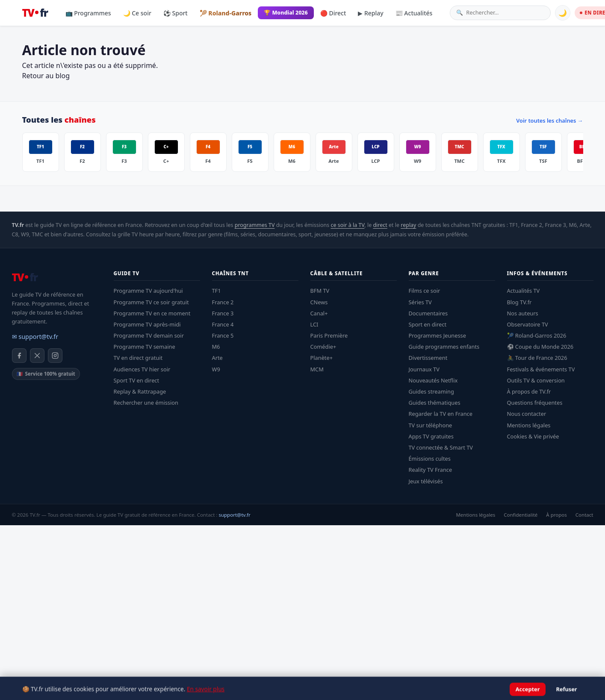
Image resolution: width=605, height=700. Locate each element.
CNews (319, 302)
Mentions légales (529, 425)
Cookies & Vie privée (533, 436)
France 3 (223, 313)
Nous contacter (527, 414)
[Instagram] (55, 356)
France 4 (223, 324)
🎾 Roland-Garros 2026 (537, 335)
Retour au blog (46, 76)
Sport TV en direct (137, 380)
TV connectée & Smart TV (441, 447)
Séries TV (420, 302)
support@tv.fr (234, 515)
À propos (556, 515)
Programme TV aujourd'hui (148, 291)
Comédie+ (323, 347)
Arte (217, 358)
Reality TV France (431, 470)
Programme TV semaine (145, 347)
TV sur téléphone (431, 425)
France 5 (223, 335)
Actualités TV (524, 291)
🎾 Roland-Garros (226, 13)
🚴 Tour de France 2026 (537, 358)
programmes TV (255, 225)
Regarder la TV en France (441, 414)
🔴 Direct (333, 13)
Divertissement (428, 358)
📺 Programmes (88, 13)
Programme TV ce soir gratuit (151, 302)
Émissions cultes (430, 459)
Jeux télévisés (426, 481)
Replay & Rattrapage (140, 391)
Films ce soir (425, 291)
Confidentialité (521, 515)
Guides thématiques (435, 403)
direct (380, 225)
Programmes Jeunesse (437, 335)
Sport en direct (428, 324)
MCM (317, 369)
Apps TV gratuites (431, 436)
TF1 (217, 291)
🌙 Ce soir (137, 13)
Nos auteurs (523, 313)
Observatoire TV (528, 324)
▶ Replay (370, 13)
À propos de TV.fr (529, 391)
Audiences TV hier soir (142, 369)
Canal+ (319, 313)
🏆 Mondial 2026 (286, 13)
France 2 (223, 302)
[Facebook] (19, 356)
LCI (314, 324)
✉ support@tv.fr (35, 337)
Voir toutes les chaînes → (549, 121)
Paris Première (329, 335)
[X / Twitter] (37, 356)
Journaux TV (424, 369)
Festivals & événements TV (541, 369)
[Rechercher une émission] (505, 13)
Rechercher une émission (146, 403)
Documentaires (428, 313)
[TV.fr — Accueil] (35, 13)
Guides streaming (431, 391)
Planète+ (322, 358)
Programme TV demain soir (149, 335)
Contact (584, 515)
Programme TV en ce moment (152, 313)
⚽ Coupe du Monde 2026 (540, 347)
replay (408, 225)
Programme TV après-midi (147, 324)
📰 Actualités (414, 13)
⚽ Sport (176, 13)
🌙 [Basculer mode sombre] (563, 13)
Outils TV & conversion (536, 380)
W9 (216, 369)
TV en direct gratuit (138, 358)
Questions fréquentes (535, 403)
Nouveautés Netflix (433, 380)
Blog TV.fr (519, 302)
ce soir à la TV (347, 225)
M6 (216, 347)
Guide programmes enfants (444, 347)
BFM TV (320, 291)
